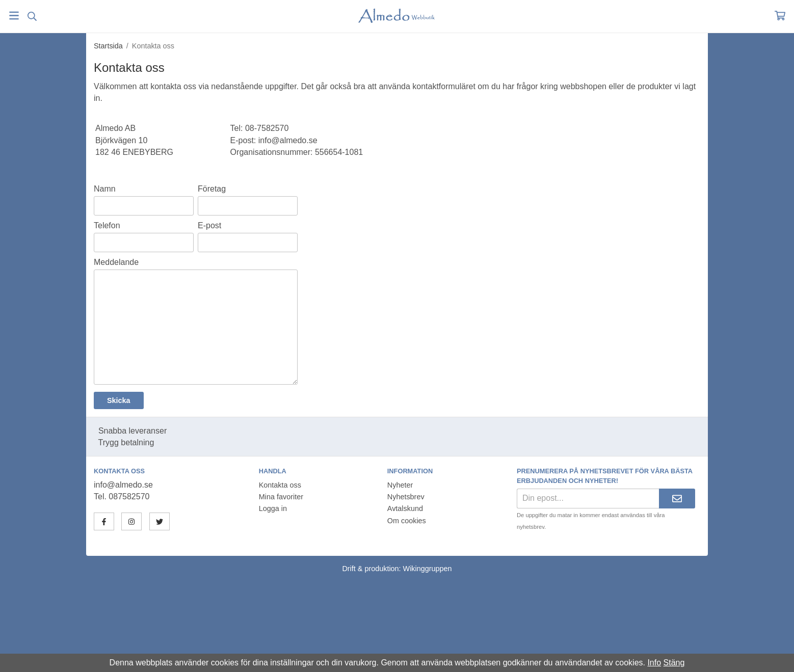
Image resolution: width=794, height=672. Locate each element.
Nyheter (400, 485)
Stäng (674, 663)
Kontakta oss (280, 485)
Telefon (107, 225)
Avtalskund (405, 508)
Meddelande (116, 262)
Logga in (273, 508)
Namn (105, 189)
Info (654, 663)
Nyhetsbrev (406, 497)
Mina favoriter (281, 497)
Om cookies (407, 521)
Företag (212, 189)
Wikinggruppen (428, 569)
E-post (209, 225)
